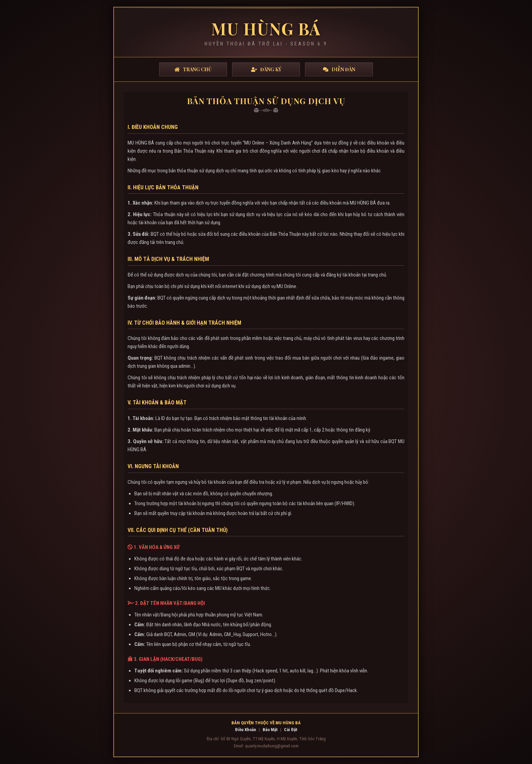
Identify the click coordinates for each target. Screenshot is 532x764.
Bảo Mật (270, 730)
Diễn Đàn (339, 69)
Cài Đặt (291, 730)
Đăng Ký (266, 69)
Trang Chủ (193, 69)
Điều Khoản (246, 730)
